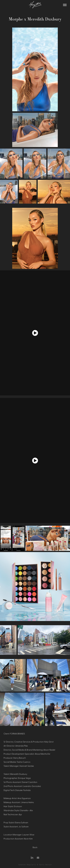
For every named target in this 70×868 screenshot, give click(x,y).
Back (35, 847)
